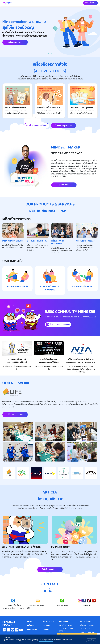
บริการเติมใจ (63, 622)
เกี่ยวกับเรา (47, 626)
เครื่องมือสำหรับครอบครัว (87, 625)
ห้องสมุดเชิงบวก (49, 622)
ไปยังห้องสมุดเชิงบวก (63, 125)
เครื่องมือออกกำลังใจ (65, 625)
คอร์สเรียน (30, 626)
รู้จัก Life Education (15, 414)
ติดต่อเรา (46, 629)
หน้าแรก (29, 622)
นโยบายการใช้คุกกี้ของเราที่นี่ (46, 641)
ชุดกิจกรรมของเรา (15, 42)
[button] (90, 3)
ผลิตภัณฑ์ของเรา (86, 622)
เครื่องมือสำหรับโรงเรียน (87, 629)
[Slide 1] (49, 54)
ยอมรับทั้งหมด (91, 640)
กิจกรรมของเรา (32, 629)
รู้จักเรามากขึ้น (64, 185)
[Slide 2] (51, 54)
